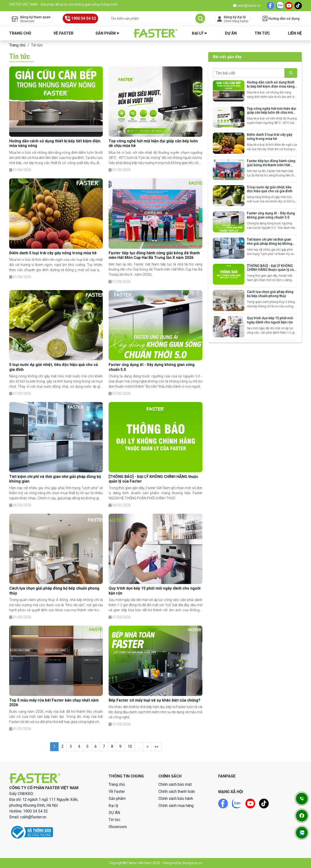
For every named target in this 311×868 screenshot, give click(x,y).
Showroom (118, 827)
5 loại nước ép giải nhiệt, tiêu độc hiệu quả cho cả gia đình (270, 189)
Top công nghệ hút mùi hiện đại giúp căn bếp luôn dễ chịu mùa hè (272, 113)
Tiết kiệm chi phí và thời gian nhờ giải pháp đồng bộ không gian (270, 244)
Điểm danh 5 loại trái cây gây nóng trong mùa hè (53, 253)
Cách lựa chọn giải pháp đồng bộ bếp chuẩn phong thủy (270, 294)
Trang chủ (20, 33)
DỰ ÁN (231, 33)
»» (156, 746)
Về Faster (63, 33)
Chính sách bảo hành (176, 799)
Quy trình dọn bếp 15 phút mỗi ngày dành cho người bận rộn (270, 320)
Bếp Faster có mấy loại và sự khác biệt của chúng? (155, 700)
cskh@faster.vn (247, 6)
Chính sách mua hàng (176, 806)
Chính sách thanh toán (177, 791)
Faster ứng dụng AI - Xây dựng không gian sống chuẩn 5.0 (271, 215)
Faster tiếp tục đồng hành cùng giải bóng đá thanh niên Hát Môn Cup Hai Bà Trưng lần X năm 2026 (154, 255)
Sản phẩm (106, 33)
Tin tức (262, 33)
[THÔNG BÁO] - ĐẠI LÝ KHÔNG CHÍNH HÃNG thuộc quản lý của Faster (271, 270)
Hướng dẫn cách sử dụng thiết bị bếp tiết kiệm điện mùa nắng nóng (271, 86)
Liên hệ (295, 33)
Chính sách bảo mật (175, 784)
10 (130, 746)
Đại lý (198, 33)
